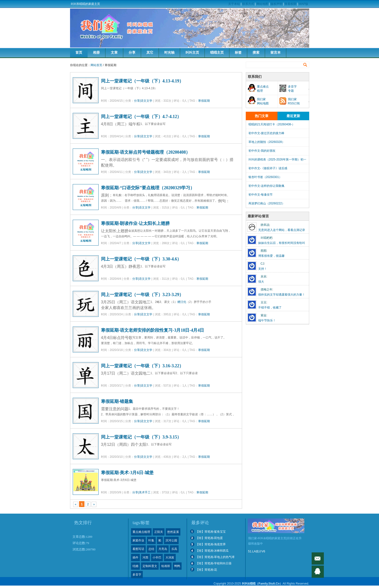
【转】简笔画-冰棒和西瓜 (212, 551)
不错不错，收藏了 (270, 308)
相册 (96, 53)
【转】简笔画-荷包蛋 (209, 538)
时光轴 (169, 53)
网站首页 (96, 65)
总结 (151, 549)
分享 (132, 53)
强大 (261, 282)
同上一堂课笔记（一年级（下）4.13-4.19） (142, 81)
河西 (145, 558)
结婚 (135, 566)
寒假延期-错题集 (117, 401)
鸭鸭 (177, 566)
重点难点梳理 (263, 89)
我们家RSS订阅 (294, 101)
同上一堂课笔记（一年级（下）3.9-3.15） (141, 437)
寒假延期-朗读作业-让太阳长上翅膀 (135, 223)
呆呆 (264, 277)
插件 (135, 558)
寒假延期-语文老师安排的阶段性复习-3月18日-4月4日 (153, 330)
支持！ (263, 269)
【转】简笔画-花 (206, 570)
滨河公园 (171, 540)
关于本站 (234, 4)
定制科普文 (150, 566)
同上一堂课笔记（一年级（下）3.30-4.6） (141, 259)
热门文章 (262, 116)
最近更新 (293, 116)
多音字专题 (292, 89)
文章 (114, 53)
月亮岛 (163, 549)
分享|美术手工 (141, 492)
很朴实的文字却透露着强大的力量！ (282, 295)
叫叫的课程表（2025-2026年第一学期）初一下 (277, 161)
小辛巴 (157, 558)
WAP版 (303, 4)
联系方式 (248, 4)
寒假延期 (204, 101)
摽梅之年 (266, 289)
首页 (79, 53)
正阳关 (159, 532)
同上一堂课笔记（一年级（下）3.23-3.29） (142, 295)
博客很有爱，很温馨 (271, 256)
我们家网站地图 (263, 101)
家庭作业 (138, 540)
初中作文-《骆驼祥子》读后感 (268, 168)
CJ (262, 264)
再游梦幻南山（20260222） (267, 203)
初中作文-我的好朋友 (262, 151)
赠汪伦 (182, 302)
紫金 (264, 315)
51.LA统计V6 (257, 551)
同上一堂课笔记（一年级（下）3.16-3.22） (142, 366)
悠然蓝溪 (173, 532)
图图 (264, 251)
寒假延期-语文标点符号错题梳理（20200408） (146, 152)
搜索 (256, 53)
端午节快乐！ (267, 320)
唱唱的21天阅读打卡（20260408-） (272, 124)
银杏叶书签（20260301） (265, 177)
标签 (238, 53)
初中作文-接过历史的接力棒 (266, 133)
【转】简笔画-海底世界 (211, 544)
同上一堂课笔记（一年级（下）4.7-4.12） (141, 117)
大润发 (170, 558)
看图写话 (138, 549)
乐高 (174, 549)
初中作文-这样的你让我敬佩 (266, 186)
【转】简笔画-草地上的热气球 (215, 557)
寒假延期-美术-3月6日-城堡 (127, 473)
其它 (150, 53)
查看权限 (290, 4)
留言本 (276, 53)
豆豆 (264, 302)
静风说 (265, 225)
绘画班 (166, 566)
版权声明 (277, 4)
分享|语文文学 (143, 101)
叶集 (151, 540)
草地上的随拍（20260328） (267, 142)
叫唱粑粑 (266, 238)
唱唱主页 (217, 53)
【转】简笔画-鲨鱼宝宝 (211, 532)
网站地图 (262, 4)
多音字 (137, 575)
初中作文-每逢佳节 (261, 195)
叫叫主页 (192, 53)
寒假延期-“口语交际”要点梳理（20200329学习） (148, 188)
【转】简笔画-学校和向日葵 (214, 563)
